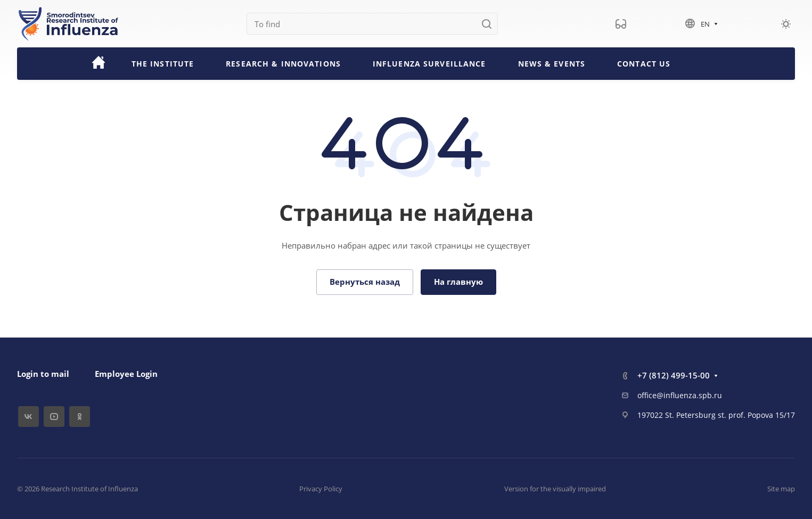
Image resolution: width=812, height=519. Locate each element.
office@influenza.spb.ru (680, 395)
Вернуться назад (365, 282)
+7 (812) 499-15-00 (674, 375)
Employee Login (126, 374)
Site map (781, 489)
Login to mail (43, 374)
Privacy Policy (321, 489)
